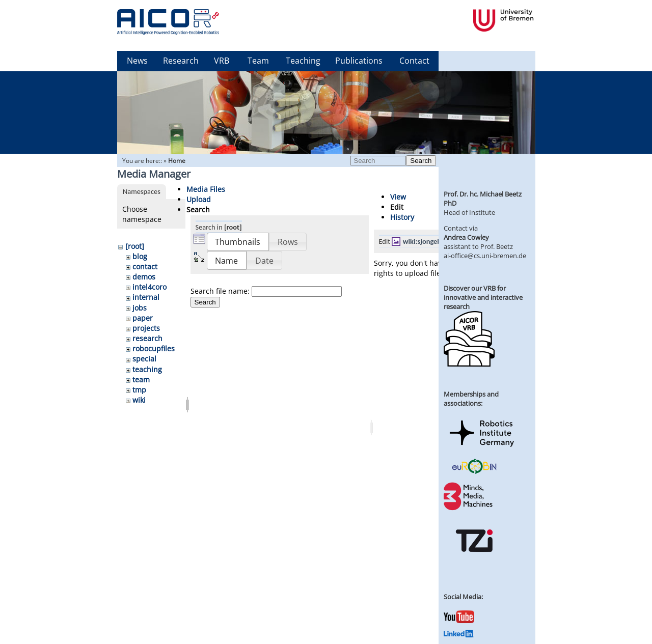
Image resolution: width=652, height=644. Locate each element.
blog (140, 256)
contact (145, 267)
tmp (139, 390)
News (137, 61)
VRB (222, 61)
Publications (359, 61)
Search (421, 161)
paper (143, 318)
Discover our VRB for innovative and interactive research (483, 297)
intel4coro (150, 287)
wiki (139, 400)
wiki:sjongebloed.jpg (434, 241)
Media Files (206, 189)
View (398, 197)
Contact (414, 61)
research (147, 338)
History (402, 217)
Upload (199, 199)
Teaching (303, 61)
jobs (140, 308)
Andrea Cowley (466, 237)
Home (177, 161)
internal (146, 297)
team (141, 380)
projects (146, 328)
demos (144, 277)
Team (258, 61)
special (144, 359)
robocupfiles (154, 348)
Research (181, 61)
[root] (135, 246)
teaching (147, 369)
